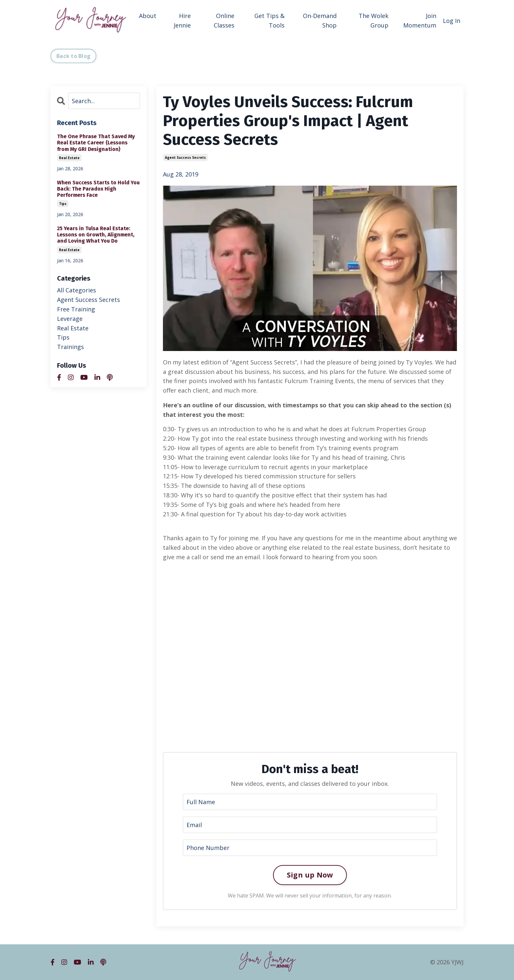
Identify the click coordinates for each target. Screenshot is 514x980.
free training (76, 309)
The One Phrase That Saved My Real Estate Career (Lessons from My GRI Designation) (96, 143)
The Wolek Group (374, 20)
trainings (70, 347)
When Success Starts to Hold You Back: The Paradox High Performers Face (98, 189)
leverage (70, 319)
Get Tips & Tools (269, 20)
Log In (452, 21)
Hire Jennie (182, 20)
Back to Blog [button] (73, 56)
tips (63, 204)
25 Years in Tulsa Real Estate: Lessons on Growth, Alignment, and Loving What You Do (96, 235)
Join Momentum (420, 20)
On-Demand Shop (320, 20)
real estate (69, 158)
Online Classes (224, 20)
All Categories (77, 290)
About (148, 16)
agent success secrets (185, 157)
